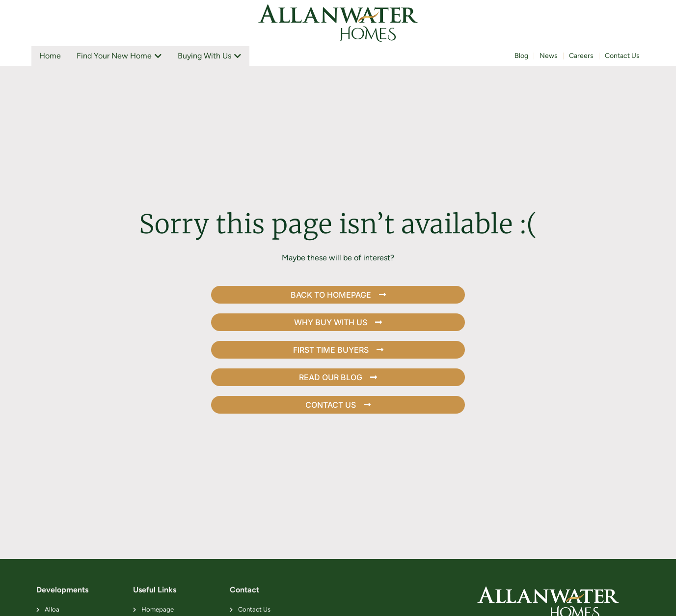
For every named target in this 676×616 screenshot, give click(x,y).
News (549, 56)
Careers (581, 56)
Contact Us (622, 56)
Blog (521, 56)
